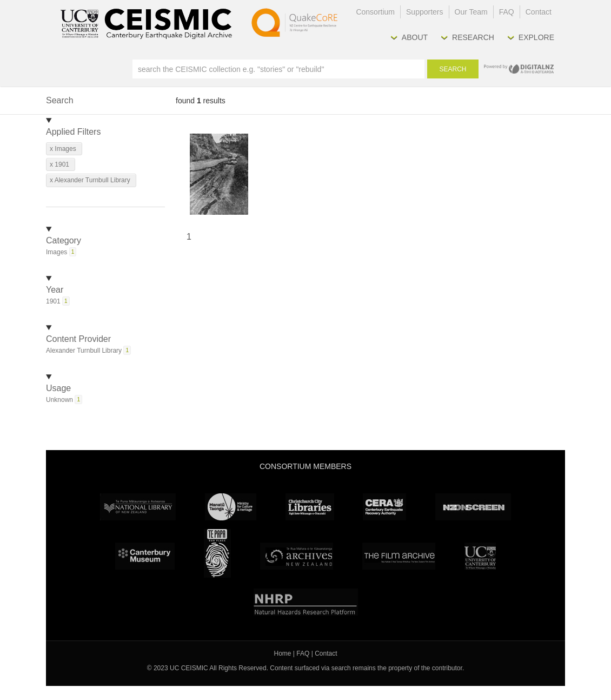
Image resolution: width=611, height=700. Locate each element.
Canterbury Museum (145, 556)
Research (473, 37)
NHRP (306, 602)
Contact (539, 12)
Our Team (471, 12)
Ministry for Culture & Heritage (231, 507)
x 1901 (59, 164)
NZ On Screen (473, 507)
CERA (384, 507)
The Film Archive (399, 556)
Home (283, 653)
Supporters (424, 12)
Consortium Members (305, 466)
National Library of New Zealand (138, 507)
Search (453, 69)
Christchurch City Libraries (310, 507)
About (415, 37)
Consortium (375, 12)
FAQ (507, 12)
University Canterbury (480, 556)
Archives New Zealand (297, 556)
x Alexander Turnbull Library (90, 180)
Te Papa (217, 553)
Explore (536, 37)
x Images (63, 149)
